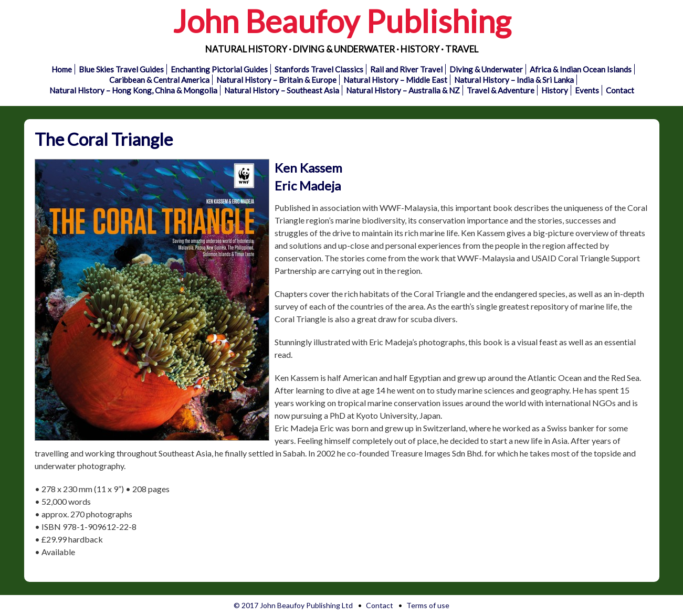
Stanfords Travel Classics (319, 69)
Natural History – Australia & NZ (403, 90)
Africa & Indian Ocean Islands (581, 69)
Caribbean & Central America (159, 80)
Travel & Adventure (501, 90)
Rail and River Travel (406, 69)
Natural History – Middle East (395, 80)
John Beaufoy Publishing (342, 21)
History (555, 90)
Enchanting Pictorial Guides (219, 69)
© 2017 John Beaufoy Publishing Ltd (293, 605)
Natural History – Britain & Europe (276, 80)
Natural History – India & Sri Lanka (514, 80)
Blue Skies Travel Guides (121, 69)
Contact (620, 90)
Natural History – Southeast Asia (282, 90)
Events (587, 90)
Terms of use (428, 605)
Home (62, 69)
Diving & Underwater (486, 69)
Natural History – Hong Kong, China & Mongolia (133, 90)
